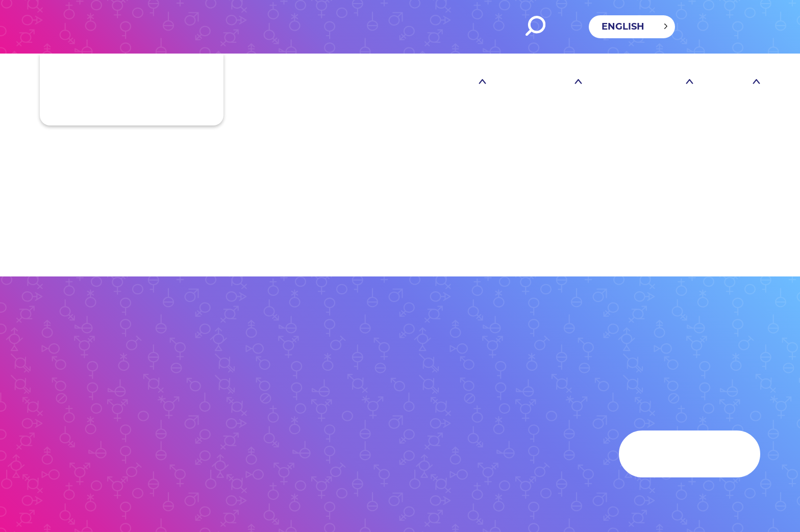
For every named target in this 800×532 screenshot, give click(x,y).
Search (535, 26)
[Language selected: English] (632, 27)
